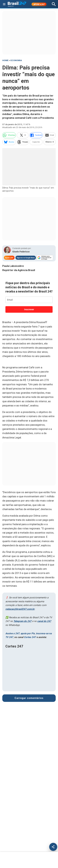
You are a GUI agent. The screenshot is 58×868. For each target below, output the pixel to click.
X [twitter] (23, 135)
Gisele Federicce (21, 252)
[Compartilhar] (53, 847)
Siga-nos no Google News (26, 258)
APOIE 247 (39, 4)
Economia (16, 60)
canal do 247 (44, 621)
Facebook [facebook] (36, 135)
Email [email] (50, 135)
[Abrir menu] (4, 4)
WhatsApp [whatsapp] (9, 135)
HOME (5, 60)
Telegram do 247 (23, 621)
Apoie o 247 (9, 258)
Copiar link (36, 142)
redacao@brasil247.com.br (20, 609)
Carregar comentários (29, 697)
